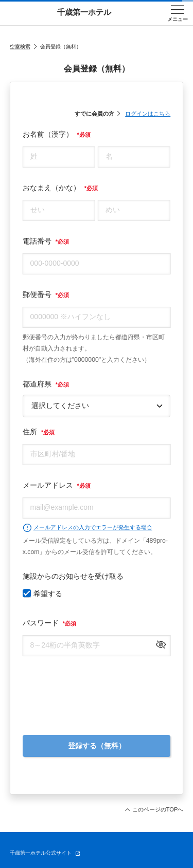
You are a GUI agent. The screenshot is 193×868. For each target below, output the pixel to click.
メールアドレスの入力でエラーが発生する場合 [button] (88, 528)
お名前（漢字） (57, 134)
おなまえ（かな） (60, 188)
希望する (48, 594)
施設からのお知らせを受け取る (73, 576)
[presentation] (97, 690)
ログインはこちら (148, 114)
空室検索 (20, 47)
